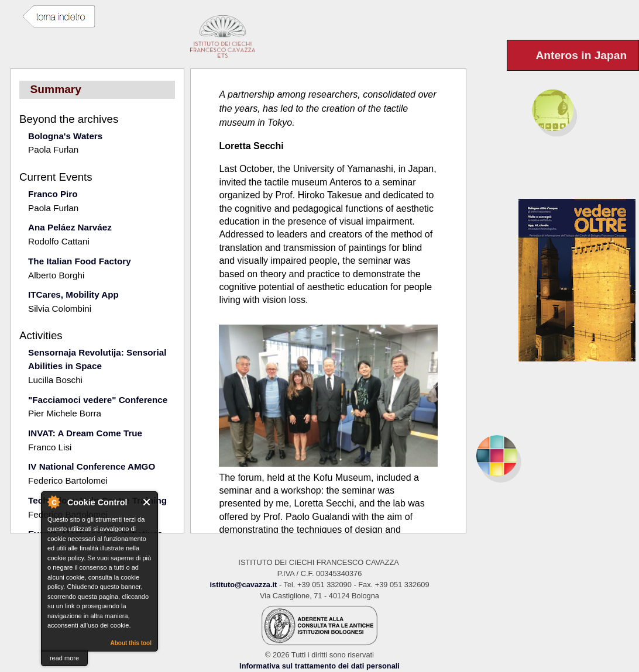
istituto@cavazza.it (243, 585)
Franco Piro (53, 194)
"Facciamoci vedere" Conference (98, 400)
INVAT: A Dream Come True (85, 433)
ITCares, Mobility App (73, 294)
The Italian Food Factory (80, 261)
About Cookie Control (53, 502)
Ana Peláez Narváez (70, 227)
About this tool (131, 643)
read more (64, 658)
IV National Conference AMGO (92, 466)
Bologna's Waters (65, 136)
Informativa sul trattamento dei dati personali (319, 666)
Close (147, 502)
